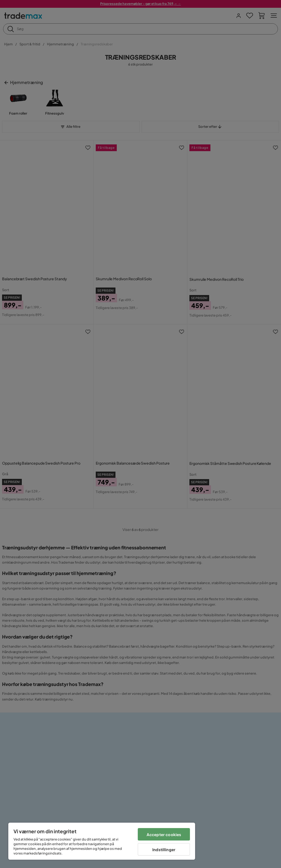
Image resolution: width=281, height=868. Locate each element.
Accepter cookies (164, 834)
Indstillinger (164, 849)
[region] (102, 841)
